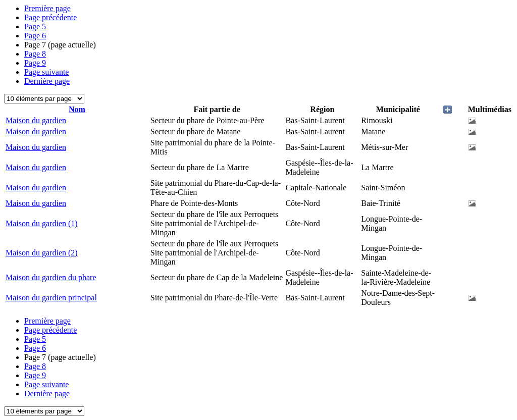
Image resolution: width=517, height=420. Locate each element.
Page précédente (50, 17)
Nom (77, 109)
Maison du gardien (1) (42, 223)
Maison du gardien (36, 120)
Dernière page (47, 81)
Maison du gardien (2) (42, 253)
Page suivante (46, 72)
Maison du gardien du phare (51, 277)
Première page (47, 8)
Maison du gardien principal (51, 298)
